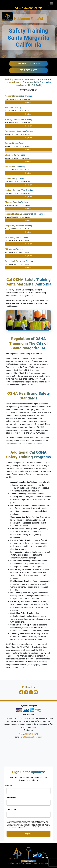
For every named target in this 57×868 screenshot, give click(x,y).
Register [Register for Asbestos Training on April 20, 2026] (28, 114)
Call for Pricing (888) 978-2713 (28, 8)
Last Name (11, 809)
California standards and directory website (24, 444)
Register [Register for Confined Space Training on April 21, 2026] (28, 150)
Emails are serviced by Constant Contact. (36, 827)
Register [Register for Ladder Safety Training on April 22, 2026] (28, 185)
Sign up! (29, 834)
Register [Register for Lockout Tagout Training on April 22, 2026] (28, 197)
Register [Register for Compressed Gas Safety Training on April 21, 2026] (28, 138)
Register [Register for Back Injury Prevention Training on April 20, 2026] (28, 126)
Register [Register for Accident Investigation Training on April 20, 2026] (28, 102)
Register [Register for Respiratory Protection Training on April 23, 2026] (28, 232)
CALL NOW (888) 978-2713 (28, 64)
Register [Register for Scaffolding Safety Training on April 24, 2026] (28, 244)
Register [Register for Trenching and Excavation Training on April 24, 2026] (28, 268)
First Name (12, 798)
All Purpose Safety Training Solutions (24, 863)
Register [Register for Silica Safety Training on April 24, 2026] (28, 256)
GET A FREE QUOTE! (28, 70)
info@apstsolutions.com (31, 737)
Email (9, 786)
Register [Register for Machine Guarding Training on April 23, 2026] (28, 209)
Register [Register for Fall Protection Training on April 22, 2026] (28, 173)
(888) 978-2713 (32, 734)
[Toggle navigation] (52, 3)
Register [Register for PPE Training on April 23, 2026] (28, 220)
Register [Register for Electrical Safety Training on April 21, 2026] (28, 161)
